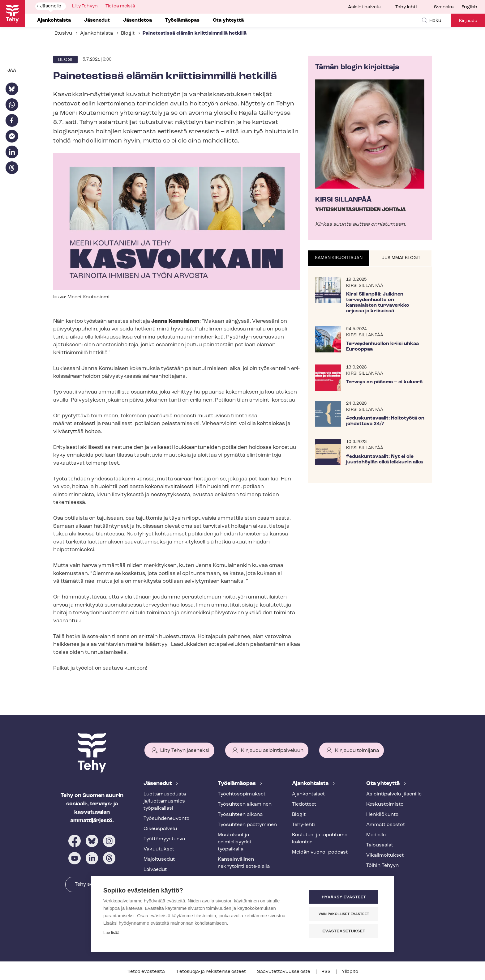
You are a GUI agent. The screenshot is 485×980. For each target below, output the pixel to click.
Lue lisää (111, 933)
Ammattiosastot (386, 825)
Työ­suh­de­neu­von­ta (166, 819)
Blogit (128, 33)
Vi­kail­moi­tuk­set (385, 855)
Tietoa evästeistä (146, 972)
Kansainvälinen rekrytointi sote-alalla (244, 863)
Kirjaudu (468, 21)
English (469, 7)
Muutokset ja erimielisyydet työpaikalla (235, 842)
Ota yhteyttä (384, 784)
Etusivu (63, 33)
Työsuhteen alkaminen (245, 804)
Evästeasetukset (344, 931)
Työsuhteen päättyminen (247, 825)
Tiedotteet (304, 804)
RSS (326, 972)
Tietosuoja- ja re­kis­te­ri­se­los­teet (211, 972)
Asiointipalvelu (364, 7)
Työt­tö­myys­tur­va (164, 839)
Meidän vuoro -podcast (320, 852)
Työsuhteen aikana (240, 815)
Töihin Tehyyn (382, 866)
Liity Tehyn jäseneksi (185, 751)
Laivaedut (155, 870)
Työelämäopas (237, 784)
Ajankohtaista (97, 33)
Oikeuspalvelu (160, 829)
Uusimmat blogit (401, 258)
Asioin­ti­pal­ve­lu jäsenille (394, 794)
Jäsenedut (158, 784)
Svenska (444, 7)
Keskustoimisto (385, 804)
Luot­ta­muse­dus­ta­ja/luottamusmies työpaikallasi (165, 801)
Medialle (376, 835)
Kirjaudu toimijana (357, 751)
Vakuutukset (159, 849)
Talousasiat (380, 845)
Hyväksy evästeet (344, 897)
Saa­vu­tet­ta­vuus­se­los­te (284, 972)
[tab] (339, 258)
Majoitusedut (159, 859)
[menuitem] (448, 7)
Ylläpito (350, 972)
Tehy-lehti (406, 7)
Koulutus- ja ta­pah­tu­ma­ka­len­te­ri (320, 839)
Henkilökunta (382, 815)
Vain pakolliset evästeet (344, 914)
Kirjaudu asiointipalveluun (272, 751)
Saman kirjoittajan (339, 258)
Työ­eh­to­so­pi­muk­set (242, 794)
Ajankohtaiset (308, 794)
